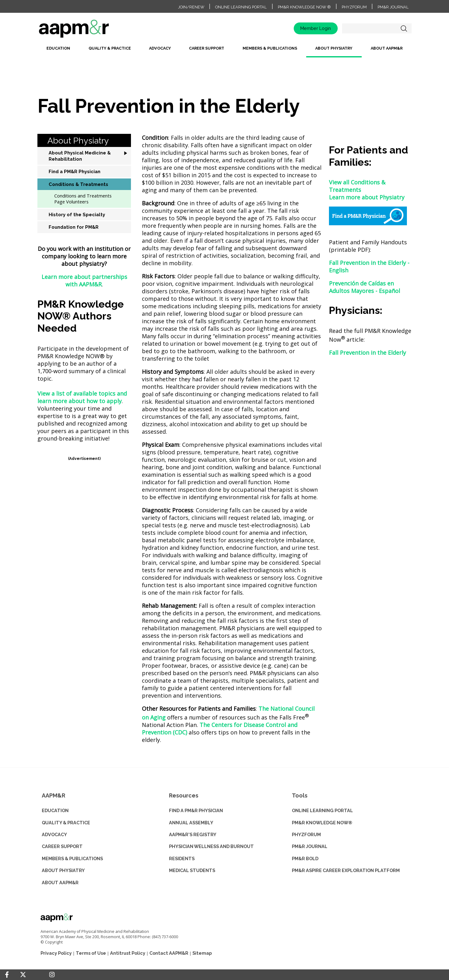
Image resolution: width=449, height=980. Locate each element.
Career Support (207, 48)
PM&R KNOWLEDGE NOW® (322, 823)
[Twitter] (23, 975)
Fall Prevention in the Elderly (367, 353)
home (94, 31)
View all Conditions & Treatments (357, 186)
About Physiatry (334, 48)
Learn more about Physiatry (367, 197)
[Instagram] (52, 975)
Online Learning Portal (241, 7)
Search (404, 28)
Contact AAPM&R (169, 953)
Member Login (316, 28)
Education (58, 48)
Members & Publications (270, 48)
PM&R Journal (393, 7)
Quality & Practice (110, 48)
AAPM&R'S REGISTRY (193, 834)
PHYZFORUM (306, 834)
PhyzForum (354, 7)
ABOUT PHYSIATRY (63, 870)
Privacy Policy (56, 953)
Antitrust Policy (128, 953)
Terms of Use (91, 953)
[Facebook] (7, 975)
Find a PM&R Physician (196, 810)
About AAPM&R (387, 48)
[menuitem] (58, 51)
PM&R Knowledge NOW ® (304, 7)
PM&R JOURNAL (310, 846)
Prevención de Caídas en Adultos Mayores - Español (365, 287)
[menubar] (224, 51)
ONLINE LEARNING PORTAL (322, 810)
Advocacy (160, 48)
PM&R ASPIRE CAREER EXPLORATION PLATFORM (346, 870)
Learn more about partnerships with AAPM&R (84, 280)
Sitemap (202, 953)
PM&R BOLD (305, 858)
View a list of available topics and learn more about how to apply (82, 397)
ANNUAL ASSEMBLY (191, 823)
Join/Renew (191, 7)
